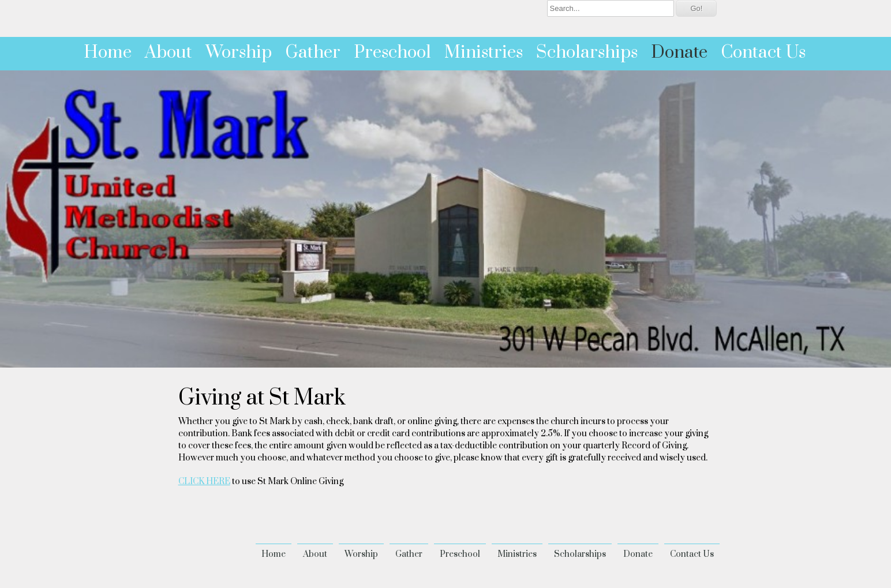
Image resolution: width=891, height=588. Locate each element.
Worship (239, 53)
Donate (679, 53)
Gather (313, 53)
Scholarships (587, 53)
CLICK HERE (204, 482)
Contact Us (763, 53)
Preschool (392, 53)
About (169, 53)
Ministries (484, 53)
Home (108, 53)
